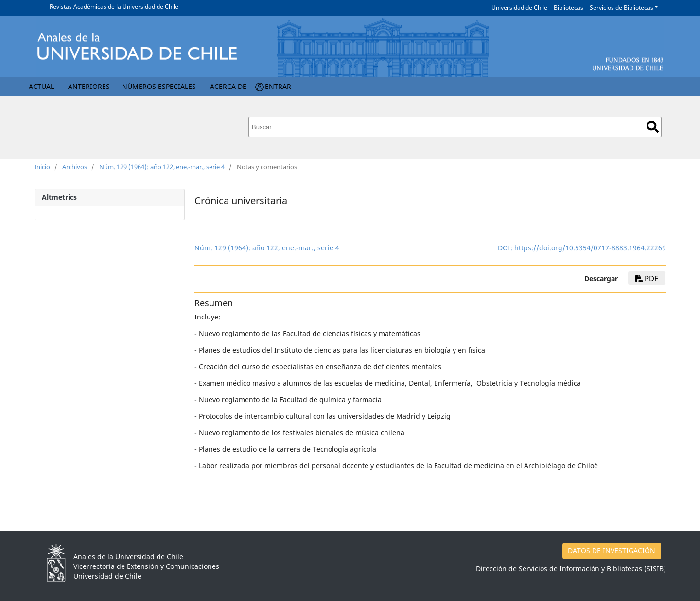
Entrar (278, 86)
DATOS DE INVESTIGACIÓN (612, 551)
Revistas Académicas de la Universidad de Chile (114, 7)
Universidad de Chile (519, 8)
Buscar (653, 127)
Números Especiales (159, 86)
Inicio (42, 167)
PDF (647, 278)
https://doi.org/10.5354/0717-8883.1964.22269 (590, 248)
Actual (41, 86)
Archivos (75, 167)
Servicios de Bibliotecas (621, 8)
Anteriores (89, 86)
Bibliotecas (569, 8)
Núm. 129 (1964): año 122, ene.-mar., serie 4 (162, 167)
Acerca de (228, 86)
